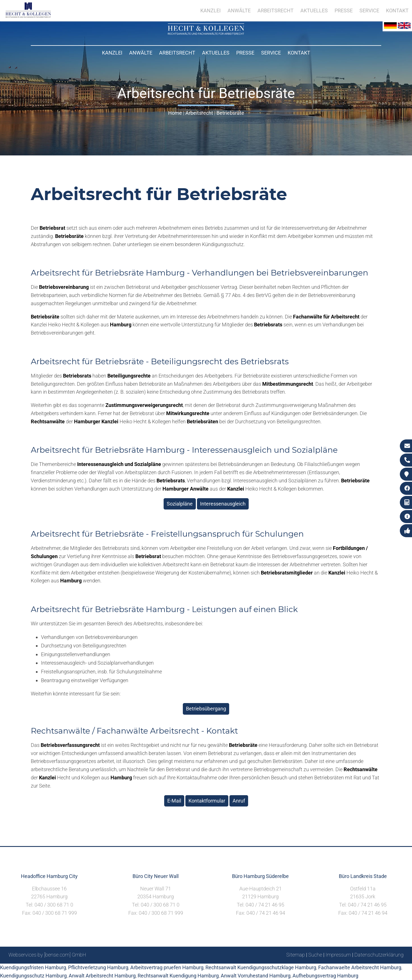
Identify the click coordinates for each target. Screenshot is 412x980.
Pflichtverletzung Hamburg (98, 967)
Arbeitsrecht (177, 53)
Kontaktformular (207, 801)
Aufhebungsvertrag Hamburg (325, 976)
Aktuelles (216, 53)
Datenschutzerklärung (379, 955)
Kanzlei (112, 53)
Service (271, 53)
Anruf (239, 801)
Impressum (338, 955)
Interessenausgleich (223, 504)
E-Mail (174, 801)
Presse (245, 53)
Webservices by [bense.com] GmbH (47, 955)
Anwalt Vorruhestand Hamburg (256, 976)
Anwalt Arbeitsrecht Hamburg (102, 976)
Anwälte (141, 53)
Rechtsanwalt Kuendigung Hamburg (178, 976)
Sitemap (296, 955)
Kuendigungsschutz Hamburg (33, 976)
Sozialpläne (180, 504)
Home (175, 113)
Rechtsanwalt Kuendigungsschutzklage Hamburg (261, 967)
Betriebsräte (230, 113)
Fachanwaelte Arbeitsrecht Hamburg (360, 967)
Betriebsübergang (206, 709)
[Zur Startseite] (206, 33)
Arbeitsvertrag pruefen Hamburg (167, 967)
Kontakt (299, 53)
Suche (315, 955)
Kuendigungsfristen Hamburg (33, 967)
